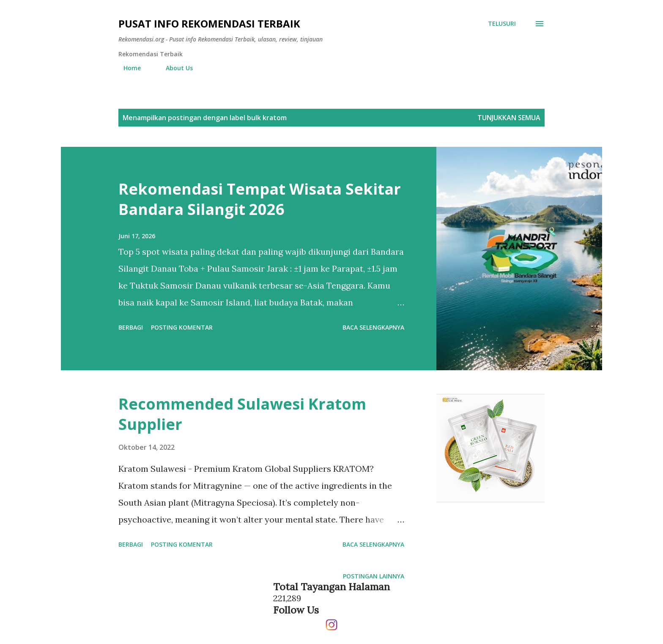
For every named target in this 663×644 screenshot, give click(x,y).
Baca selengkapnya (373, 327)
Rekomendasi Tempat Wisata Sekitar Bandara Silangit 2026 (260, 199)
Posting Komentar (182, 327)
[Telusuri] (502, 24)
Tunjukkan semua (509, 118)
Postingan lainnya (374, 576)
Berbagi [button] (131, 327)
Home (127, 68)
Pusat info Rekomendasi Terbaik (209, 23)
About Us (174, 68)
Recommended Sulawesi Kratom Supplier (242, 414)
